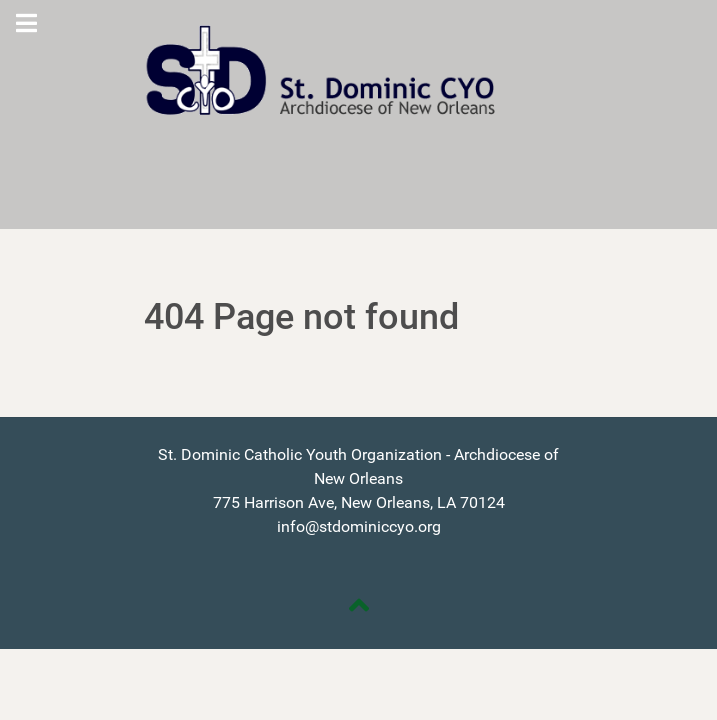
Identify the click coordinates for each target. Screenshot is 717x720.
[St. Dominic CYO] (359, 70)
